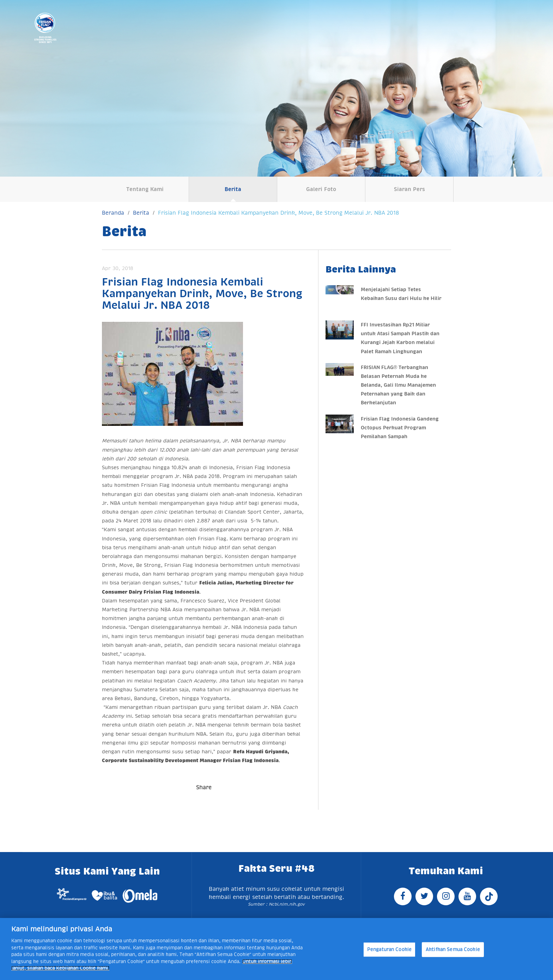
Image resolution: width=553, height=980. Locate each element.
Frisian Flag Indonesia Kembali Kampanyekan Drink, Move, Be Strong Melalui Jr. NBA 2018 (278, 213)
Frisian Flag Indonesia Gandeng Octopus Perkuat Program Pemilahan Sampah (400, 428)
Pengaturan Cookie (389, 950)
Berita (233, 189)
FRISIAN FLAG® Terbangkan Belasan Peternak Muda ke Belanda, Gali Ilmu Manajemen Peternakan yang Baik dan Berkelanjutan (398, 385)
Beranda (113, 213)
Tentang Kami (145, 189)
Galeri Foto (321, 189)
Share (204, 787)
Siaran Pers (409, 189)
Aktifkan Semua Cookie (453, 950)
